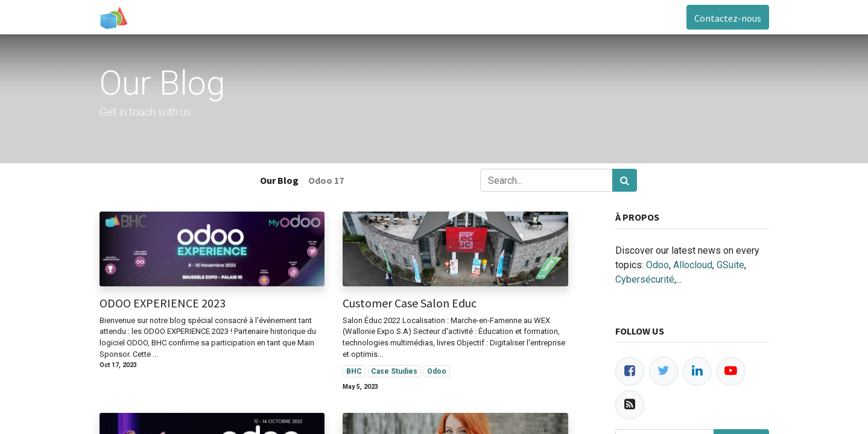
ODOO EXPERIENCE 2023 (163, 303)
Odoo (657, 265)
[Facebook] (630, 371)
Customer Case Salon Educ (410, 303)
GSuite (730, 265)
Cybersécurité (645, 279)
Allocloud (693, 265)
